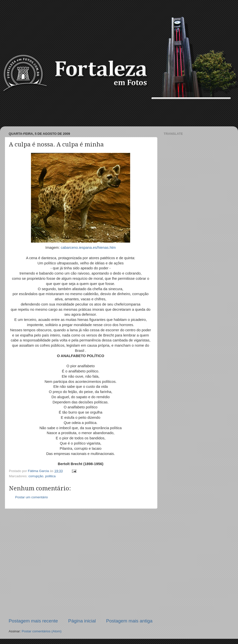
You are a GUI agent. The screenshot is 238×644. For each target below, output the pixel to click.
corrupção (36, 476)
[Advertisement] (119, 113)
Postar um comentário (31, 497)
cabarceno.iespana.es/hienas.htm (88, 248)
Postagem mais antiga (129, 621)
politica (50, 476)
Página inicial (82, 621)
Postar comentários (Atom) (42, 631)
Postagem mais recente (33, 621)
